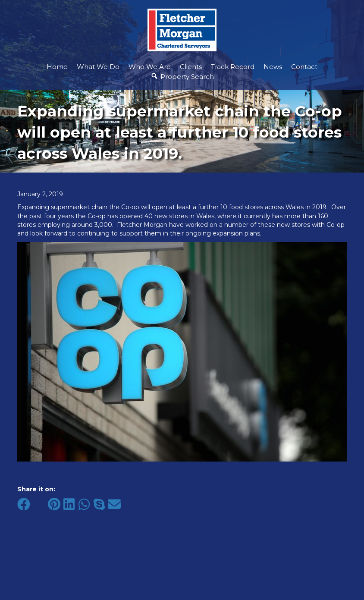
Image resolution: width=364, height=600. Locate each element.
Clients (191, 67)
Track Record (233, 67)
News (273, 67)
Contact (304, 67)
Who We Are (150, 67)
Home (57, 67)
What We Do (98, 67)
